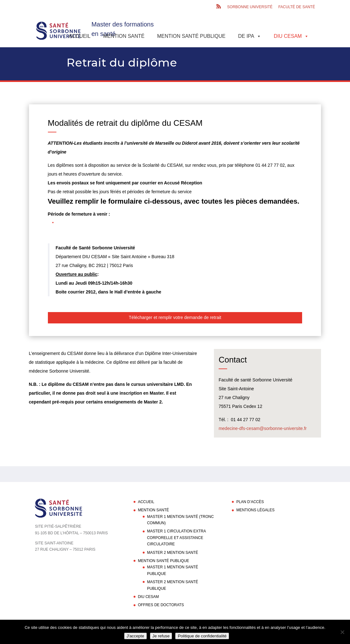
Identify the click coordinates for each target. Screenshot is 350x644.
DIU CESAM (291, 36)
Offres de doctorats (161, 605)
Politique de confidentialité (202, 636)
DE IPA (250, 36)
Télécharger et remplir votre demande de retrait (175, 317)
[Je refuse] (342, 632)
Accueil (80, 36)
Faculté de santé (296, 7)
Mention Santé (124, 36)
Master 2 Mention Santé (173, 553)
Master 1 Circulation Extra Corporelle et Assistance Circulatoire (176, 538)
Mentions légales (255, 510)
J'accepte (135, 636)
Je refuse (161, 636)
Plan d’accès (250, 502)
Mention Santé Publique (191, 36)
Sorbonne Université (250, 7)
